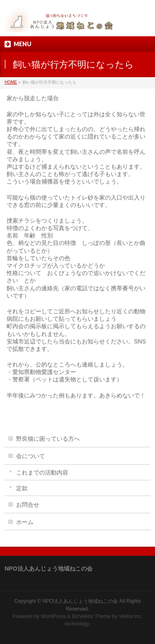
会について (31, 456)
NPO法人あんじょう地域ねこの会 (80, 601)
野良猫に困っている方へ (48, 439)
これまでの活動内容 (42, 472)
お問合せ (28, 505)
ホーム (25, 522)
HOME (11, 82)
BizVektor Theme (91, 616)
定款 (22, 488)
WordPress (53, 616)
